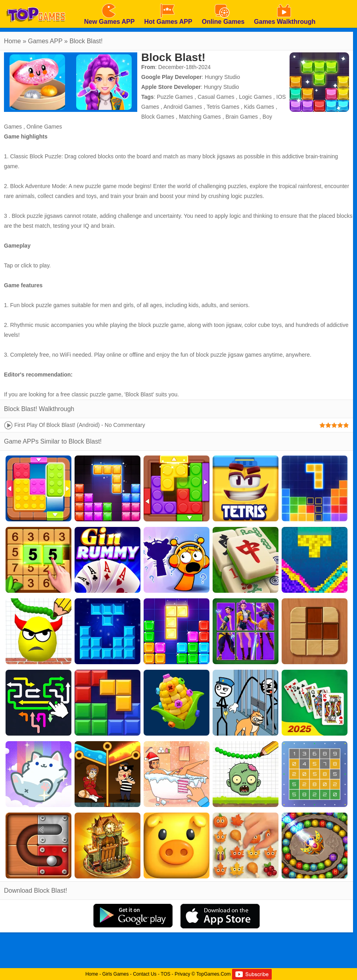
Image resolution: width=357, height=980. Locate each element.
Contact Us (145, 974)
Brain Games (242, 117)
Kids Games (259, 107)
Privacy (182, 974)
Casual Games (216, 97)
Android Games (183, 107)
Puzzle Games (175, 97)
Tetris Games (223, 107)
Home (12, 41)
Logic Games (255, 97)
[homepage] (36, 3)
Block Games (158, 117)
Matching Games (200, 117)
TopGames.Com (214, 974)
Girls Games (116, 974)
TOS (165, 974)
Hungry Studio (222, 77)
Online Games (44, 127)
